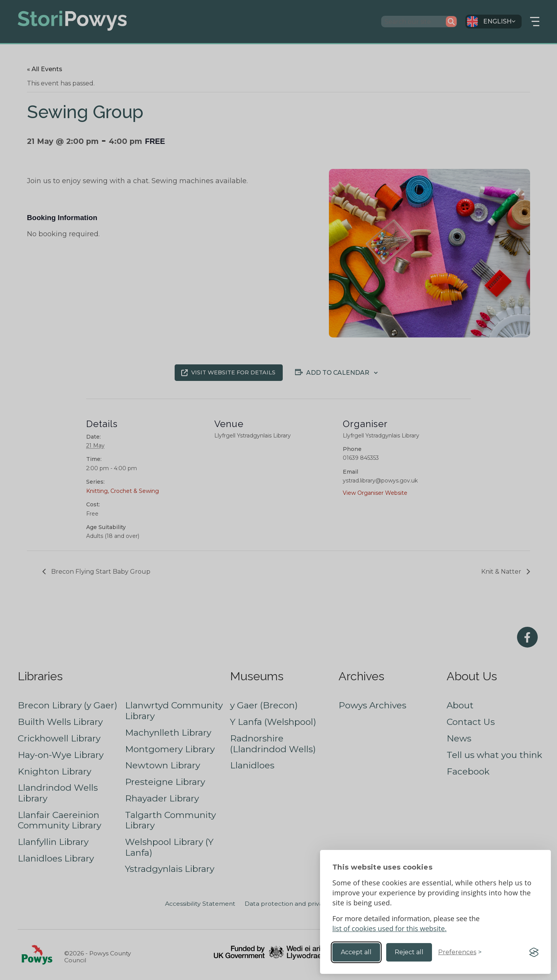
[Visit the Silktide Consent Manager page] (534, 952)
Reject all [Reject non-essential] (409, 952)
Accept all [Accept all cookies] (356, 952)
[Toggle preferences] (460, 952)
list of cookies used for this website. (389, 928)
